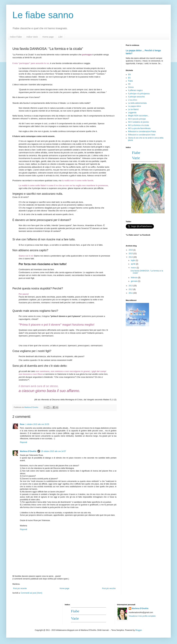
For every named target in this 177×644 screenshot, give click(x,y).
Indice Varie (32, 37)
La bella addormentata (137, 103)
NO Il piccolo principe (137, 119)
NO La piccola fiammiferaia (139, 128)
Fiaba (130, 81)
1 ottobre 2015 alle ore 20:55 (37, 424)
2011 (131, 293)
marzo (134, 268)
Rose (22, 424)
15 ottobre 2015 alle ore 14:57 (54, 451)
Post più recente (20, 588)
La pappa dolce (134, 106)
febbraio (135, 278)
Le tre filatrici (133, 109)
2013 (131, 286)
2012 (131, 289)
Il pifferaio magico (135, 90)
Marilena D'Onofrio (28, 451)
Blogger (139, 630)
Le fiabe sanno (43, 15)
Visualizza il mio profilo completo (142, 616)
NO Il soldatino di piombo (138, 122)
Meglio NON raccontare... (139, 116)
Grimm (131, 87)
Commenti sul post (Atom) (31, 593)
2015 (131, 254)
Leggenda (132, 113)
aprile (133, 264)
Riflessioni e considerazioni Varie (142, 135)
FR (129, 84)
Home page (48, 37)
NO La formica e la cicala (138, 125)
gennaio (134, 281)
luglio (133, 260)
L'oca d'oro (133, 100)
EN (129, 75)
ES (129, 78)
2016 (131, 250)
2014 (131, 257)
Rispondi (24, 442)
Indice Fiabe (16, 37)
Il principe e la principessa (139, 94)
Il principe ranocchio (136, 97)
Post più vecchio (109, 588)
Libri (60, 37)
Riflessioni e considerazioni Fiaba (142, 132)
